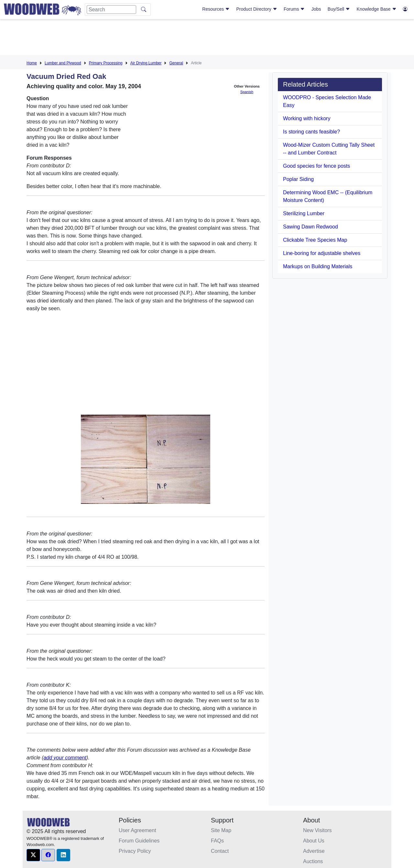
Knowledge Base (377, 9)
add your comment (65, 758)
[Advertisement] (207, 38)
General (176, 63)
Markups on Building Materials (318, 266)
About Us (314, 841)
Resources (216, 9)
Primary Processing (106, 63)
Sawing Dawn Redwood (310, 227)
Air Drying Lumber (146, 63)
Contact (220, 851)
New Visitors (317, 830)
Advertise (314, 851)
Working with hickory (307, 118)
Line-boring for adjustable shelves (322, 253)
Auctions (313, 861)
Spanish (247, 92)
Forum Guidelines (139, 841)
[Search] (111, 10)
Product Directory (257, 9)
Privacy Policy (135, 851)
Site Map (221, 830)
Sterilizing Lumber (304, 213)
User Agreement (137, 830)
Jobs (316, 9)
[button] (33, 855)
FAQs (217, 841)
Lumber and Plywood (63, 63)
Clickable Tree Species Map (315, 240)
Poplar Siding (298, 179)
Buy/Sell (339, 9)
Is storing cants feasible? (311, 132)
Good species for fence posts (316, 166)
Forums (294, 9)
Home (32, 63)
